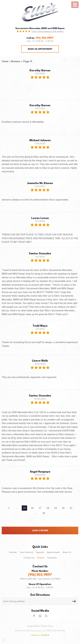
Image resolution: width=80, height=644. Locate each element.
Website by (40, 635)
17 (40, 508)
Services (13, 552)
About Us (67, 552)
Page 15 (28, 61)
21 (71, 508)
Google (40, 616)
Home (5, 61)
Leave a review (40, 530)
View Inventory (26, 552)
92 (44, 513)
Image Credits (33, 626)
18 (48, 508)
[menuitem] (13, 552)
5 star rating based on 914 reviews (47, 31)
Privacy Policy (47, 626)
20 (63, 508)
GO (74, 601)
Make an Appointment (40, 49)
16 (32, 508)
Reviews (16, 61)
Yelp (46, 616)
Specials (40, 552)
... (17, 508)
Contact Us (29, 558)
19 (56, 508)
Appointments (53, 552)
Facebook (34, 616)
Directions (52, 558)
